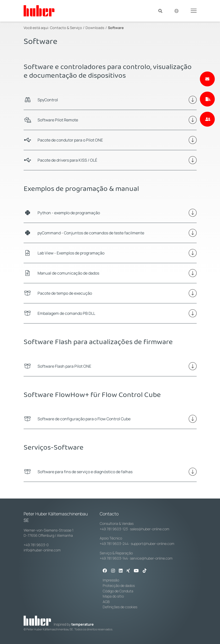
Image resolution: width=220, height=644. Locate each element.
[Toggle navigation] (194, 10)
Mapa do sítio (113, 596)
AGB (106, 602)
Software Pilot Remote (58, 120)
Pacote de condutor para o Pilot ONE (70, 140)
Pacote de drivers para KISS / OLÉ (67, 160)
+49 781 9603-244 (114, 544)
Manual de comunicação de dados (68, 273)
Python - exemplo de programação (69, 213)
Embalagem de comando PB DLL (66, 313)
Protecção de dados (119, 586)
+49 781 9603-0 (36, 545)
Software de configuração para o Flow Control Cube (84, 419)
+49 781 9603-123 (114, 529)
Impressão (111, 580)
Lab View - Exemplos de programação (71, 253)
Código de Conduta (118, 591)
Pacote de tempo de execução (65, 293)
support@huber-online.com (153, 544)
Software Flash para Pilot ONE (64, 366)
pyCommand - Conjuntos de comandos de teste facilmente (91, 233)
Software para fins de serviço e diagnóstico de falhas (85, 472)
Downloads (95, 28)
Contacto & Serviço (66, 28)
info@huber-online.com (42, 550)
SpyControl (48, 100)
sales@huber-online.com (150, 529)
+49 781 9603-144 (114, 558)
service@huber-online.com (151, 558)
